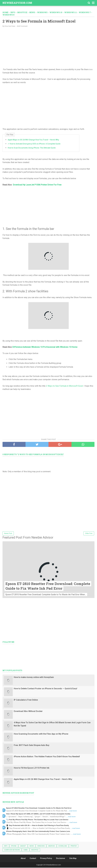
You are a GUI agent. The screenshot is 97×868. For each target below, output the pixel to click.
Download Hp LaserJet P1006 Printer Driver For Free (37, 185)
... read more (72, 811)
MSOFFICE (35, 850)
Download (63, 846)
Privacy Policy (46, 859)
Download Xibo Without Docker (28, 711)
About (23, 859)
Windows (41, 846)
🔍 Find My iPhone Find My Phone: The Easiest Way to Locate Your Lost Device (37, 820)
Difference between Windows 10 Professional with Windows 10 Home (45, 347)
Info (6, 846)
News (32, 846)
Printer (74, 846)
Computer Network (12, 850)
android (52, 846)
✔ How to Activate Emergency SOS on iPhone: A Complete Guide (34, 144)
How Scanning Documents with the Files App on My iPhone (41, 734)
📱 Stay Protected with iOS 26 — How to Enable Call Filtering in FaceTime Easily (38, 826)
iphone (14, 846)
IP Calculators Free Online (26, 700)
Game (26, 850)
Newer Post (8, 534)
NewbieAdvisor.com (17, 3)
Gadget (23, 846)
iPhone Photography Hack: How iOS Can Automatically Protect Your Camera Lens (38, 832)
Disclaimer (61, 859)
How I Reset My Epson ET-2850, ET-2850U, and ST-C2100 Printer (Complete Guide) (38, 814)
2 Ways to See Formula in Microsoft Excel (64, 386)
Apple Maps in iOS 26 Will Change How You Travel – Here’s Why (33, 140)
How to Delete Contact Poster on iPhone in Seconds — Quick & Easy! (45, 689)
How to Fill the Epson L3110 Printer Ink (32, 768)
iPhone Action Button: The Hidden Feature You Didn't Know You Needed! (47, 757)
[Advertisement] (48, 47)
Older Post (89, 534)
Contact (33, 859)
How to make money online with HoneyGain (34, 677)
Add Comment (22, 26)
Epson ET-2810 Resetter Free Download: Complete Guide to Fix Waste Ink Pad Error (48, 586)
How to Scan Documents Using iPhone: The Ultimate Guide (32, 148)
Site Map (73, 859)
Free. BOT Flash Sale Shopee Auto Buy (32, 745)
